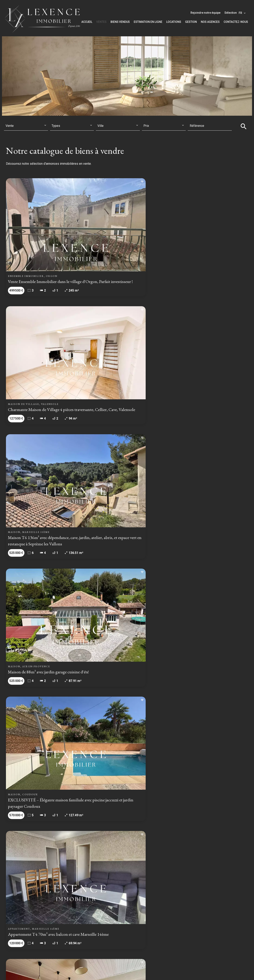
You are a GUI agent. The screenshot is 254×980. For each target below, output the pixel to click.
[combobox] (26, 126)
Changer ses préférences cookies (170, 971)
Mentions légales (98, 971)
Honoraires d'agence (128, 971)
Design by (205, 971)
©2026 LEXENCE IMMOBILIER (61, 971)
